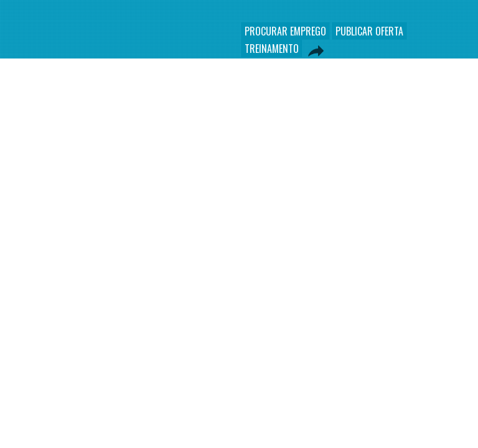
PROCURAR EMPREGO (285, 31)
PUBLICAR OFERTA (369, 31)
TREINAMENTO (272, 49)
